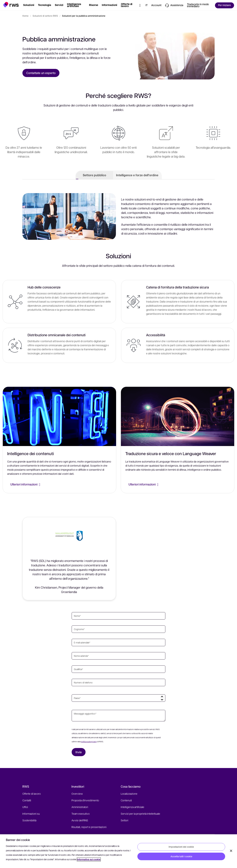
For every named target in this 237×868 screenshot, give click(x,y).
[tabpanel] (118, 277)
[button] (11, 5)
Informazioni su (31, 814)
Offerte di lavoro (32, 794)
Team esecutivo (81, 814)
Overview (77, 794)
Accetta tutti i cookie (181, 856)
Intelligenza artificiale (132, 807)
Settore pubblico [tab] (94, 175)
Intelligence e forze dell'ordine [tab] (137, 175)
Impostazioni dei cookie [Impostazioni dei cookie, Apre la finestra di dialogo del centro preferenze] (181, 847)
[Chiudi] (231, 851)
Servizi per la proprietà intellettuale (140, 814)
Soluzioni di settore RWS (45, 16)
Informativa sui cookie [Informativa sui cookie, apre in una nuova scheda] (89, 859)
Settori (125, 820)
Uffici (25, 807)
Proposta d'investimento (85, 800)
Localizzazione (129, 794)
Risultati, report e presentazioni (89, 827)
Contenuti (126, 800)
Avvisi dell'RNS (80, 820)
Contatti (27, 800)
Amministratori (80, 807)
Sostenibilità (29, 820)
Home (25, 16)
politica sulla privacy (89, 741)
